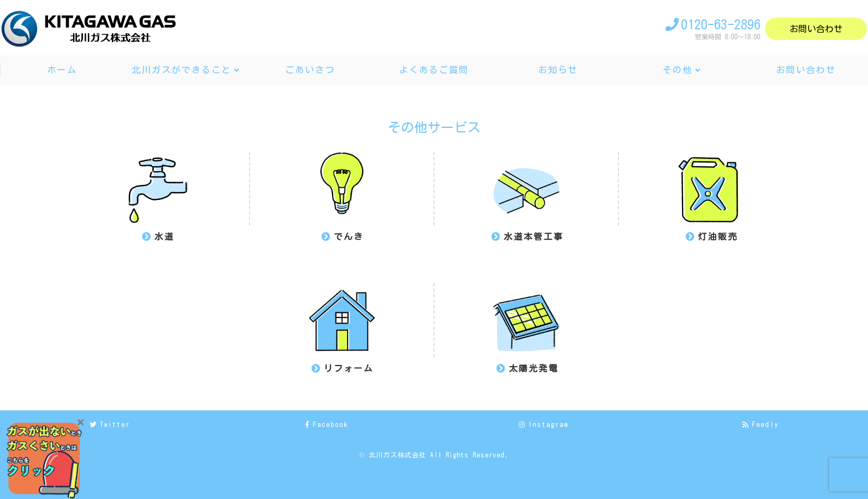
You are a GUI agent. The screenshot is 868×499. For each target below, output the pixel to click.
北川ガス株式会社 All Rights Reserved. (439, 455)
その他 (678, 70)
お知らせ (558, 70)
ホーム (62, 70)
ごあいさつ (310, 70)
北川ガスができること (182, 70)
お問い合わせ (816, 29)
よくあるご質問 (434, 70)
